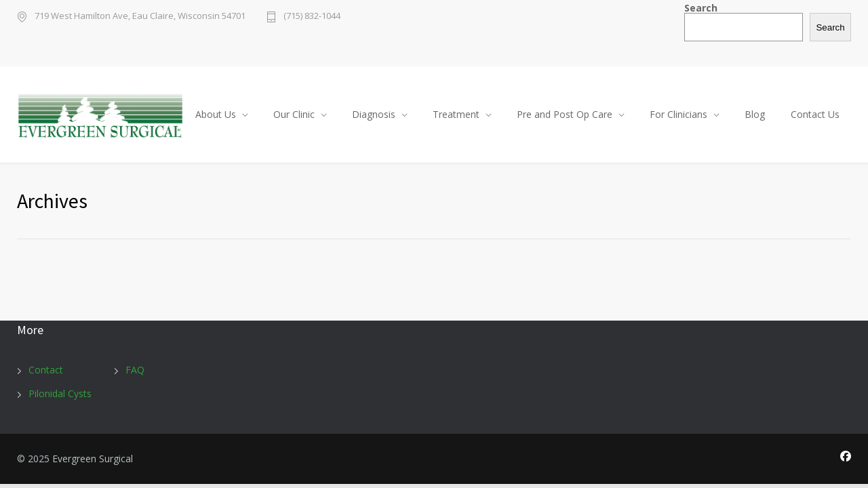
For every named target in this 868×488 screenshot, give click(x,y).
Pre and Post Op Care (565, 114)
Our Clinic (294, 114)
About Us (216, 114)
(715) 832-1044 (312, 17)
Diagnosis (374, 114)
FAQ (135, 370)
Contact (46, 370)
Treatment (456, 114)
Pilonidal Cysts (60, 393)
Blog (755, 114)
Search (701, 8)
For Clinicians (678, 114)
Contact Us (815, 114)
